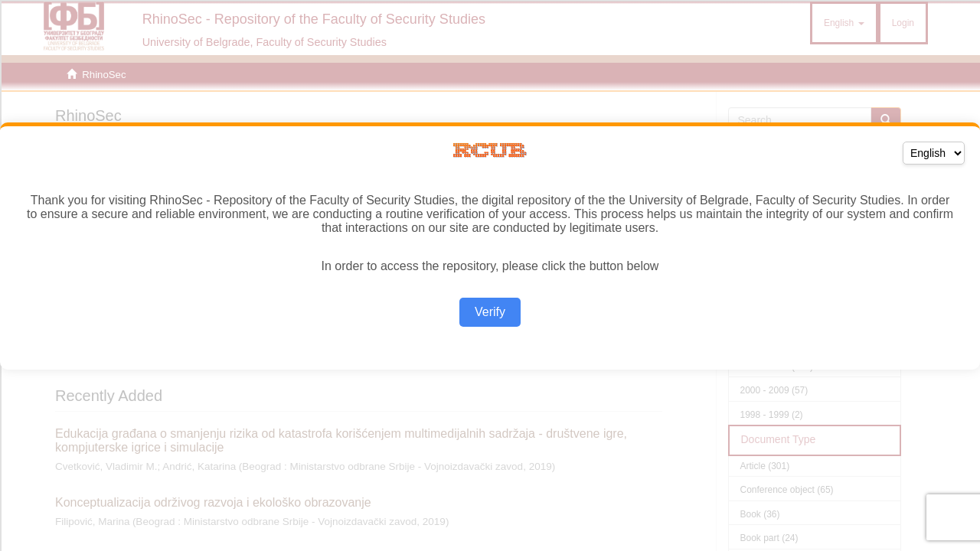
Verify (490, 312)
